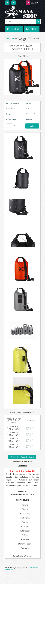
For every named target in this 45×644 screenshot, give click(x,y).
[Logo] (21, 12)
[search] (38, 22)
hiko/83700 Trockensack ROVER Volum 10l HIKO (14, 446)
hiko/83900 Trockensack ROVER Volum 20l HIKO (14, 440)
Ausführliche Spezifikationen (22, 457)
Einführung (10, 38)
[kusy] (9, 126)
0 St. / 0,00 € (35, 3)
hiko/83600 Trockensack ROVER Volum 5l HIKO (14, 428)
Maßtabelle (22, 466)
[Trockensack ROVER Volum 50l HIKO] (23, 149)
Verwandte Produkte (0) (22, 461)
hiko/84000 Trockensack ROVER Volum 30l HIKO (14, 434)
